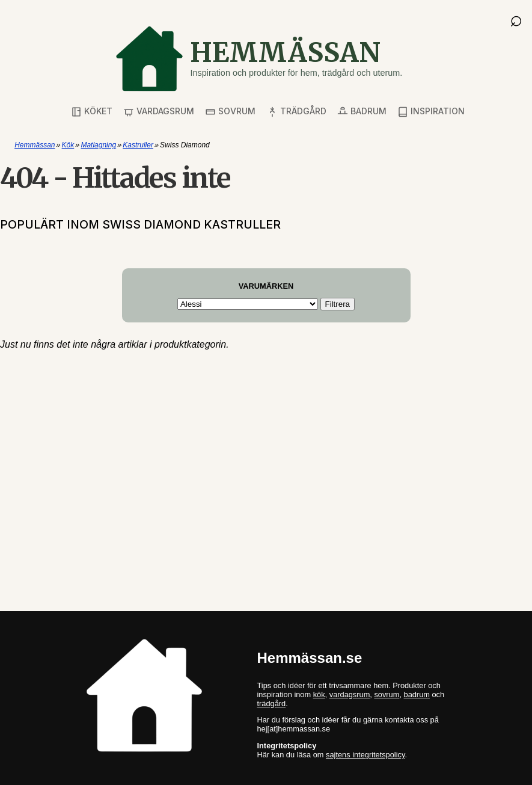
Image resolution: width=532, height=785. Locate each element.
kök (319, 694)
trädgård (272, 703)
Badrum (362, 112)
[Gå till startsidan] (258, 59)
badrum (417, 694)
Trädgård (297, 112)
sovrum (387, 694)
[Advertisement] (266, 446)
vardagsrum (350, 694)
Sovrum (230, 112)
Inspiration (431, 112)
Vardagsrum (159, 112)
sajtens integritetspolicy (365, 755)
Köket (92, 112)
